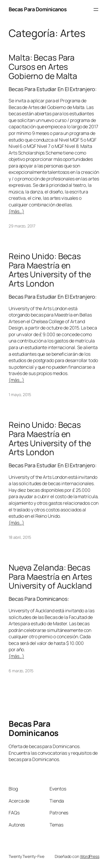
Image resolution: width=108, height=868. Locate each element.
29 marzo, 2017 (22, 226)
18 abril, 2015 (20, 537)
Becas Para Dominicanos (38, 9)
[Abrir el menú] (96, 10)
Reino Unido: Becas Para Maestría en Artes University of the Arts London (50, 270)
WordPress (90, 856)
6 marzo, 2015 (21, 671)
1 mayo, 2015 (20, 395)
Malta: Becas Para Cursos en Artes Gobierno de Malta (43, 67)
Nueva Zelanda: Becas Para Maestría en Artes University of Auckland (50, 577)
